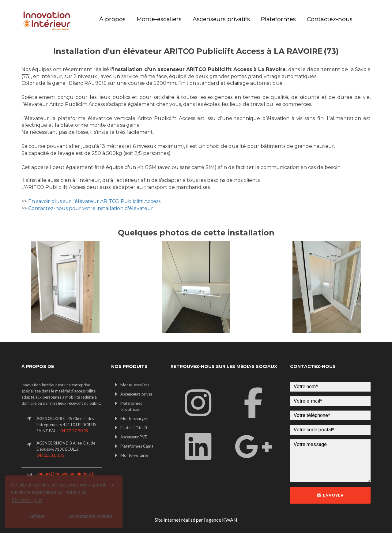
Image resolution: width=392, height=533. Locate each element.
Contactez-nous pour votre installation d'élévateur (91, 208)
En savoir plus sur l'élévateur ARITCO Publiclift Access (94, 201)
